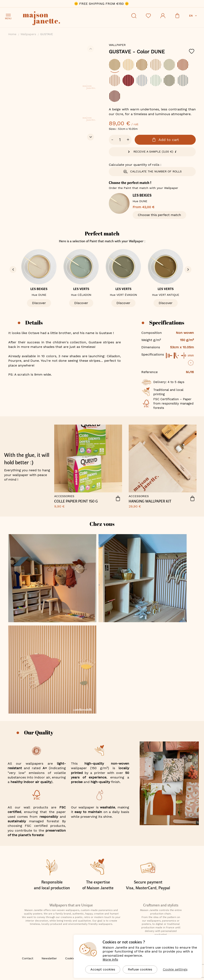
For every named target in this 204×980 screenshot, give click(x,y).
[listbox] (152, 82)
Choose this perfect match (159, 215)
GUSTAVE (137, 52)
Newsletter (49, 958)
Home (12, 34)
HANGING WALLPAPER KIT (150, 501)
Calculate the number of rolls (152, 172)
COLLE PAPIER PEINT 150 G (76, 501)
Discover (39, 303)
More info (110, 959)
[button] (193, 16)
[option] (115, 65)
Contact (28, 958)
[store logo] (60, 19)
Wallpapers (28, 34)
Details (34, 322)
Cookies (71, 958)
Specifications (167, 322)
